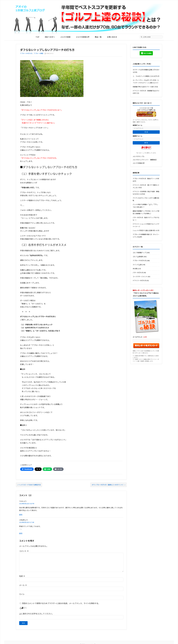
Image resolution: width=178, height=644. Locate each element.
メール (23, 585)
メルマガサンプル (139, 156)
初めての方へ (50, 37)
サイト (22, 594)
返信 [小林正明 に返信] (21, 533)
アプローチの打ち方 (26, 53)
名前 (22, 576)
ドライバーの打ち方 (139, 280)
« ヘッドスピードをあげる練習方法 (29, 485)
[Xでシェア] (38, 469)
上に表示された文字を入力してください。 (36, 614)
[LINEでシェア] (47, 469)
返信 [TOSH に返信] (21, 515)
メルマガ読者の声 (83, 37)
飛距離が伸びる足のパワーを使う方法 (145, 87)
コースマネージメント (140, 276)
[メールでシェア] (58, 469)
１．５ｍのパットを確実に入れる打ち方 (146, 76)
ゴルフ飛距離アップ (139, 253)
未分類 (135, 269)
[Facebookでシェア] (27, 469)
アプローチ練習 (38, 53)
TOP (38, 37)
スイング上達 (137, 265)
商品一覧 (98, 37)
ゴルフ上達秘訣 (138, 256)
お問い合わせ (112, 37)
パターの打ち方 (138, 273)
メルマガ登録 (65, 37)
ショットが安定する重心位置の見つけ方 (146, 230)
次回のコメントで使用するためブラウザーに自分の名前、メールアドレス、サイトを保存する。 (61, 603)
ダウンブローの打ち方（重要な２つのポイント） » (108, 485)
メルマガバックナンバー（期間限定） (145, 160)
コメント (24, 551)
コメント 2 (50, 53)
